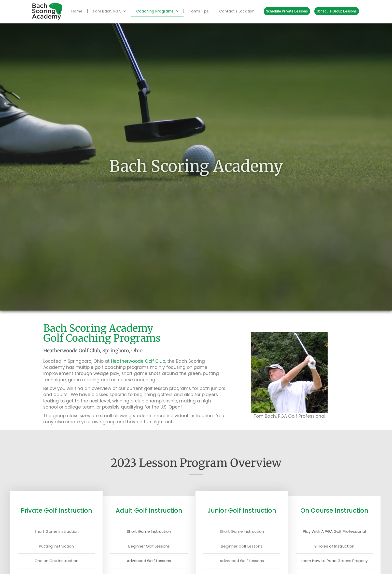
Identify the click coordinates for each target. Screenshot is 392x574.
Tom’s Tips (199, 11)
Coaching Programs (157, 11)
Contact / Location (237, 11)
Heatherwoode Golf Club (138, 361)
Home (77, 11)
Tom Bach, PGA (109, 11)
